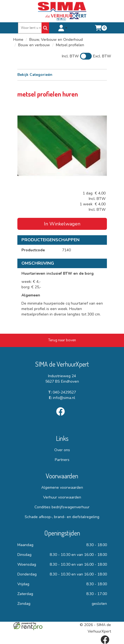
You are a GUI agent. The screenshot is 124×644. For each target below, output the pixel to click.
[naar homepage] (62, 11)
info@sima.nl (62, 398)
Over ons (62, 450)
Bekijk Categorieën (62, 75)
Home (18, 40)
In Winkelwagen (62, 224)
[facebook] (62, 417)
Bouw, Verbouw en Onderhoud (56, 40)
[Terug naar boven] (62, 340)
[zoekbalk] (30, 28)
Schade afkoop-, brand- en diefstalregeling (62, 517)
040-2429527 (62, 392)
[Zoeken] (45, 28)
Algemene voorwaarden (62, 487)
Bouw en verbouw (34, 45)
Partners (62, 460)
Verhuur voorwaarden (62, 497)
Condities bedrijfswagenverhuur (62, 507)
